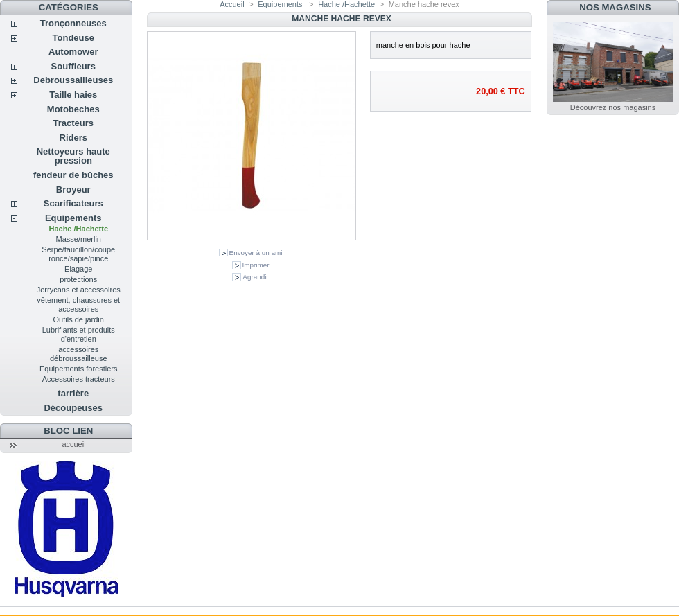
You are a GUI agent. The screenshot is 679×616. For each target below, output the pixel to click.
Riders (73, 138)
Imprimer (256, 265)
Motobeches (73, 109)
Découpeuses (73, 408)
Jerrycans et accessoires (79, 290)
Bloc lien (68, 431)
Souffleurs (73, 66)
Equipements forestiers (79, 369)
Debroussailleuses (73, 80)
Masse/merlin (79, 239)
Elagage (78, 269)
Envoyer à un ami (256, 253)
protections (78, 279)
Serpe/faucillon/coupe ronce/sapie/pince (78, 254)
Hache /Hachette (78, 229)
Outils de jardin (79, 319)
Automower (73, 52)
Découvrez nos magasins (613, 107)
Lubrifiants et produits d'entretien (79, 334)
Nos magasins (615, 7)
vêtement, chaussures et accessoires (78, 305)
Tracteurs (73, 123)
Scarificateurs (73, 203)
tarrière (73, 393)
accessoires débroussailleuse (79, 354)
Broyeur (73, 190)
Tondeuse (73, 38)
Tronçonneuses (73, 23)
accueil (73, 444)
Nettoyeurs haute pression (73, 156)
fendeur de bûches (73, 175)
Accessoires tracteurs (79, 379)
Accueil (232, 4)
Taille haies (73, 95)
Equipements (73, 218)
